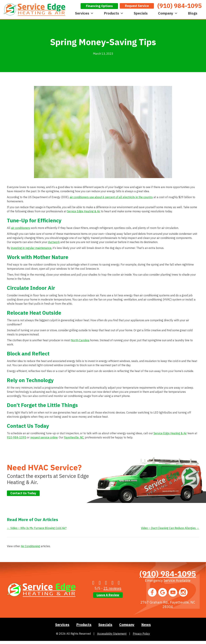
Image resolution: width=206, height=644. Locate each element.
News (146, 625)
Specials (141, 13)
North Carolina (80, 340)
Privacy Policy (141, 634)
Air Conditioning (30, 546)
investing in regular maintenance (31, 248)
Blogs (193, 13)
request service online (44, 437)
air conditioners (21, 228)
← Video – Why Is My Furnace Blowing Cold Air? (37, 528)
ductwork (54, 242)
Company (168, 13)
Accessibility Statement (112, 634)
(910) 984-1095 (168, 574)
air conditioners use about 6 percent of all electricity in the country (111, 197)
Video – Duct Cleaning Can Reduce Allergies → (170, 528)
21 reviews (112, 588)
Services (84, 13)
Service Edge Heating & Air (84, 211)
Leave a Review (108, 595)
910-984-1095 (17, 437)
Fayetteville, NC (74, 437)
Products (114, 13)
